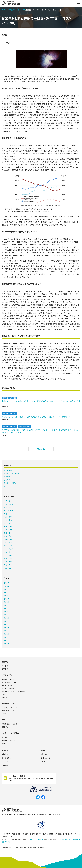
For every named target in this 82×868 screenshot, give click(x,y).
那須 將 (7, 552)
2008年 (6, 640)
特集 (3, 694)
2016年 (6, 615)
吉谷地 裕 (8, 539)
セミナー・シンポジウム (10, 733)
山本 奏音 (8, 568)
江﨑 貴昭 (8, 542)
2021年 (6, 599)
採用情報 (5, 765)
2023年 (6, 592)
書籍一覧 (5, 727)
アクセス (44, 762)
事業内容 (5, 662)
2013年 (6, 624)
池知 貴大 (8, 523)
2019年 (6, 605)
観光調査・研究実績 (9, 682)
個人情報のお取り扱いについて (23, 815)
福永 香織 (8, 536)
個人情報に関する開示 (41, 815)
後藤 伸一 (8, 533)
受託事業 (5, 669)
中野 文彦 (8, 517)
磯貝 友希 (8, 555)
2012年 (6, 628)
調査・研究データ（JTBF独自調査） (14, 691)
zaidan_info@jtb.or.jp (36, 839)
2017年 (6, 612)
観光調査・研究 (7, 675)
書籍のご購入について (9, 724)
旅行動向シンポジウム (9, 740)
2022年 (6, 596)
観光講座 (5, 737)
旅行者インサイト (8, 679)
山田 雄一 (8, 501)
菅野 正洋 (8, 507)
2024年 (6, 589)
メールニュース (7, 762)
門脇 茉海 (8, 546)
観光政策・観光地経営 (9, 398)
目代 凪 (7, 565)
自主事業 (5, 666)
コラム (23, 10)
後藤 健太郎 (9, 530)
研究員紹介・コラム (15, 10)
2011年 (6, 631)
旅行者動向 (8, 470)
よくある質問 (6, 758)
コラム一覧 (41, 449)
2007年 (6, 644)
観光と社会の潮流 (24, 426)
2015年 (6, 618)
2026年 (6, 583)
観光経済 (7, 480)
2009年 (6, 637)
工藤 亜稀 (8, 562)
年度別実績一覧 (7, 685)
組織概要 (5, 754)
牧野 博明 (8, 520)
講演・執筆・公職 (8, 711)
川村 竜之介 (9, 549)
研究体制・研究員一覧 (9, 708)
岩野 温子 (8, 558)
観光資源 (7, 477)
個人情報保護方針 (7, 815)
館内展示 (5, 750)
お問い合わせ (45, 758)
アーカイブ (5, 697)
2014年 (6, 621)
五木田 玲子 (9, 511)
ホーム (5, 10)
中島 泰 (7, 514)
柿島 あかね (9, 504)
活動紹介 (44, 750)
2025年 (6, 586)
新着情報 (44, 754)
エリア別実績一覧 (8, 688)
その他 (6, 486)
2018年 (6, 608)
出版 (3, 720)
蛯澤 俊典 (8, 527)
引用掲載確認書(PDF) (64, 839)
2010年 (6, 634)
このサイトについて (55, 815)
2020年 (6, 602)
